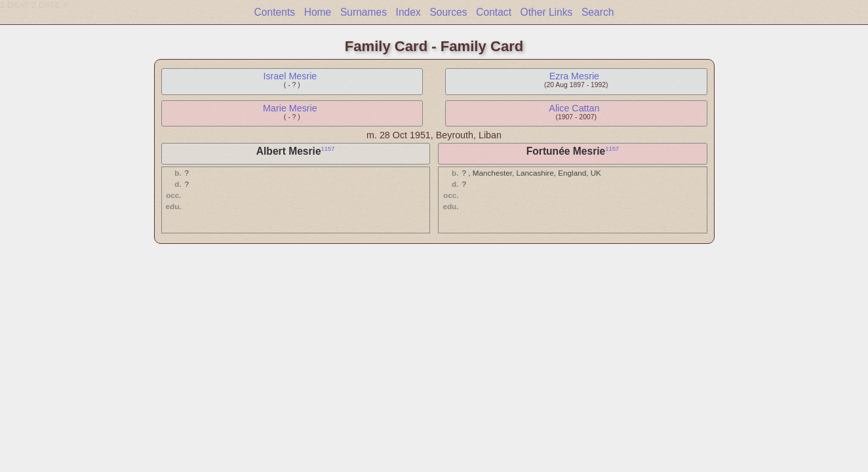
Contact (494, 12)
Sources (448, 12)
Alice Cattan (574, 108)
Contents (275, 12)
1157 (328, 149)
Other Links (547, 12)
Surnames (364, 12)
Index (408, 12)
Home (318, 12)
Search (598, 12)
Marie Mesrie (290, 108)
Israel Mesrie (290, 76)
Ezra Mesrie (574, 76)
